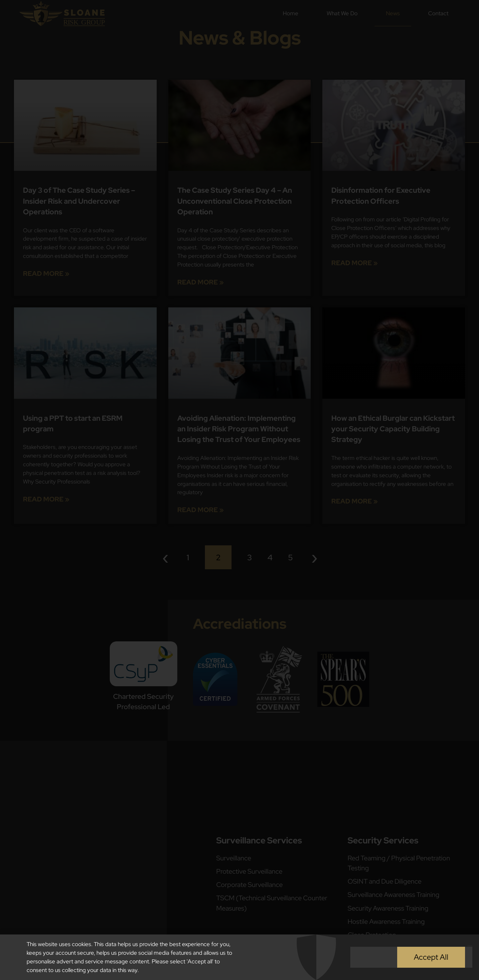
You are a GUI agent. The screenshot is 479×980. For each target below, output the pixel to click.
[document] (239, 490)
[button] (470, 948)
